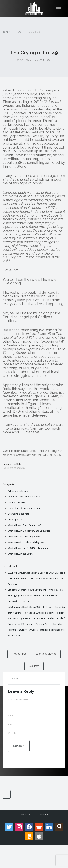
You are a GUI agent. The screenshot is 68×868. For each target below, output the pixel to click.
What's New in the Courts (21, 554)
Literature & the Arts (18, 514)
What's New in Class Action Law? (24, 525)
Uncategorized (16, 519)
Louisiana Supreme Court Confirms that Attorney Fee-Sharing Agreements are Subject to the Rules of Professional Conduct (36, 595)
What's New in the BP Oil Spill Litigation (28, 548)
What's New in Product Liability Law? (26, 542)
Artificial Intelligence (18, 491)
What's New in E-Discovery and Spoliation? (30, 531)
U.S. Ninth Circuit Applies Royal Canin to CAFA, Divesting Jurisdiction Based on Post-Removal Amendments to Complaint (36, 578)
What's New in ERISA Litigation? (24, 537)
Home (6, 32)
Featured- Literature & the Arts (24, 497)
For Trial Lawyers (17, 502)
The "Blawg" (17, 32)
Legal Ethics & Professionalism (24, 508)
